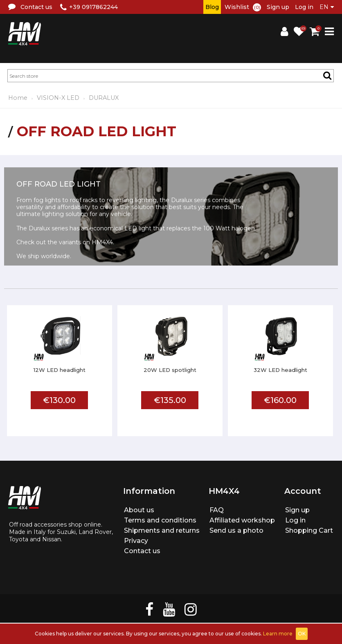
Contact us (142, 551)
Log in (304, 7)
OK (302, 634)
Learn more (278, 634)
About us (139, 510)
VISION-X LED (58, 98)
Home (18, 98)
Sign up (278, 7)
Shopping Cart (309, 530)
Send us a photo (236, 530)
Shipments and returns (162, 530)
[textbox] (171, 76)
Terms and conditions (160, 520)
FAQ (217, 510)
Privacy (136, 541)
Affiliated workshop (242, 520)
